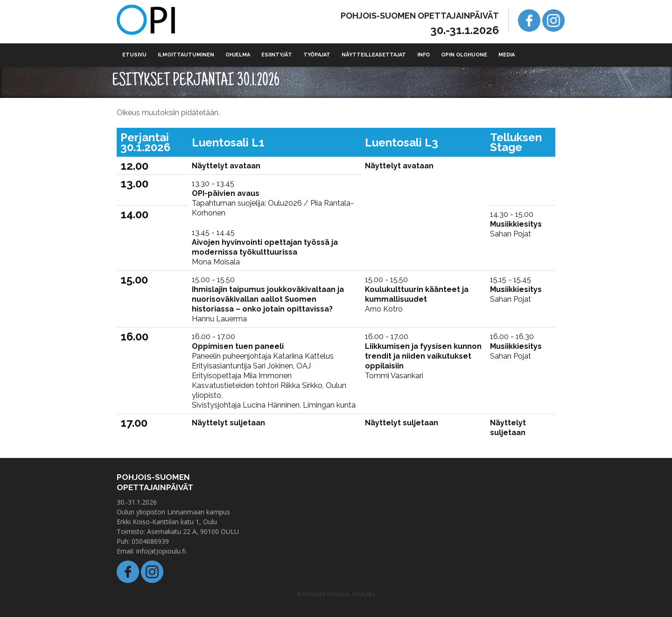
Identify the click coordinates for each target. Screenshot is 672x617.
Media (507, 55)
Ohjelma (238, 55)
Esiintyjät (277, 55)
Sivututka (364, 594)
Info (423, 55)
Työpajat (317, 55)
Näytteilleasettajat (374, 55)
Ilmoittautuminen (186, 55)
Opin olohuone (464, 55)
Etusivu (134, 55)
